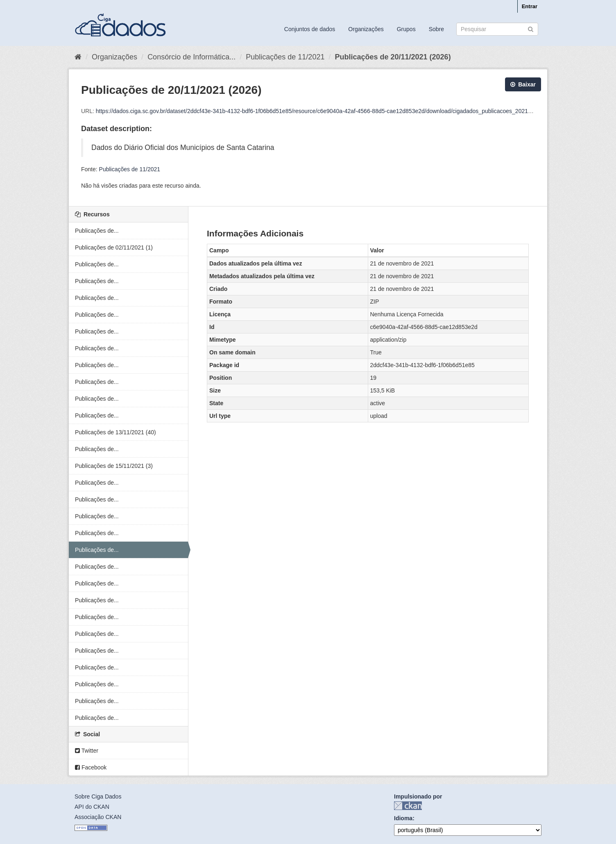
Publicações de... (97, 231)
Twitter (87, 751)
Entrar (530, 6)
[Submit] (531, 28)
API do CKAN (92, 807)
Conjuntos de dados (310, 29)
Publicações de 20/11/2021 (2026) (393, 57)
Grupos (406, 29)
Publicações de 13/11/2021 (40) (115, 432)
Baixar (523, 84)
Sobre (436, 29)
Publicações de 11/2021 (285, 57)
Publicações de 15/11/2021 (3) (114, 466)
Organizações (366, 29)
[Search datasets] (497, 29)
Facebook (91, 767)
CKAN (408, 806)
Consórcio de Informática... (191, 57)
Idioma (403, 818)
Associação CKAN (98, 817)
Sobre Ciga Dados (98, 796)
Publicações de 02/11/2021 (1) (114, 247)
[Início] (78, 57)
